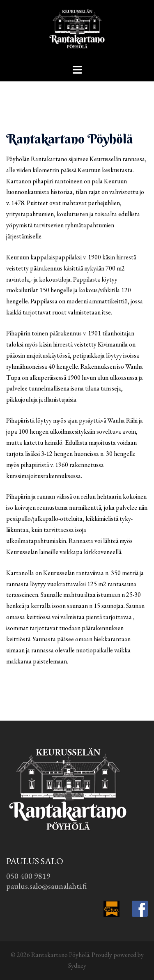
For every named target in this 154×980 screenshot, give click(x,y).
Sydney (77, 965)
